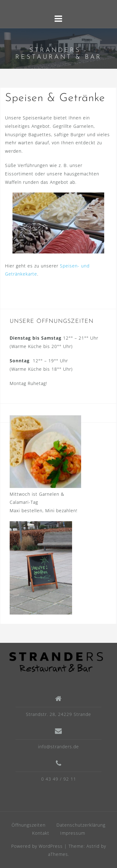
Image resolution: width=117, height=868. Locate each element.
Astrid (93, 846)
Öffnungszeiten (29, 825)
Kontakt (41, 833)
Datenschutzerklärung (81, 825)
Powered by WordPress (37, 846)
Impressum (73, 833)
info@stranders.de (58, 747)
